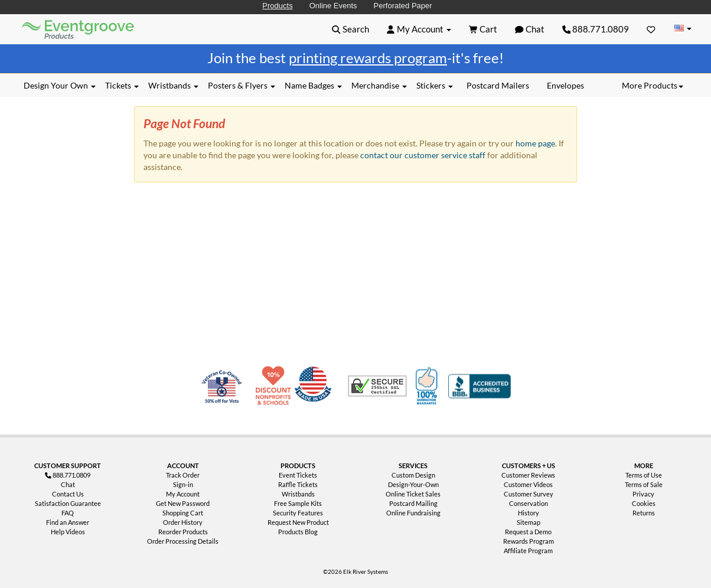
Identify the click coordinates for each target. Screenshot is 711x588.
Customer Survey (529, 494)
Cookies (644, 503)
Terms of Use (644, 475)
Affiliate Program (528, 551)
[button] (350, 29)
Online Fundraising (413, 513)
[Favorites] (651, 29)
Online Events (333, 6)
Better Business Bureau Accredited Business (480, 386)
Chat (68, 484)
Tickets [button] (122, 85)
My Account (183, 494)
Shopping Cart (183, 513)
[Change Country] (683, 29)
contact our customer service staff (423, 155)
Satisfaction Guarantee (68, 503)
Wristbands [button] (173, 85)
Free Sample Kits (298, 503)
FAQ (68, 513)
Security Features (298, 513)
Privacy (643, 494)
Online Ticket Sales (413, 494)
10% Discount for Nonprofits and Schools (276, 386)
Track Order (183, 475)
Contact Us (68, 494)
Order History (183, 522)
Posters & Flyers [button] (242, 85)
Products (277, 6)
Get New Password (183, 503)
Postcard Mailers (498, 85)
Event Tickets (298, 475)
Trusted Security (377, 386)
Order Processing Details (183, 541)
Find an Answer (68, 522)
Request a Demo (528, 532)
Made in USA (315, 386)
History (529, 513)
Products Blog (298, 532)
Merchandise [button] (379, 85)
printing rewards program (368, 58)
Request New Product (298, 522)
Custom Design (413, 475)
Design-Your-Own (413, 484)
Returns (644, 513)
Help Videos (68, 532)
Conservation (529, 503)
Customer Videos (528, 484)
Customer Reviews (528, 475)
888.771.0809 (596, 29)
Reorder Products (183, 532)
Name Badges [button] (313, 85)
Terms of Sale (644, 484)
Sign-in (183, 484)
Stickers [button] (435, 85)
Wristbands (298, 494)
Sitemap (529, 522)
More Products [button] (653, 85)
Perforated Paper (403, 6)
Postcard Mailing (413, 503)
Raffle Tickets (298, 484)
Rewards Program (529, 541)
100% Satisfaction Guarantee (428, 386)
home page (535, 143)
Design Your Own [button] (60, 85)
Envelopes (565, 85)
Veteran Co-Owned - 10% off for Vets (224, 393)
